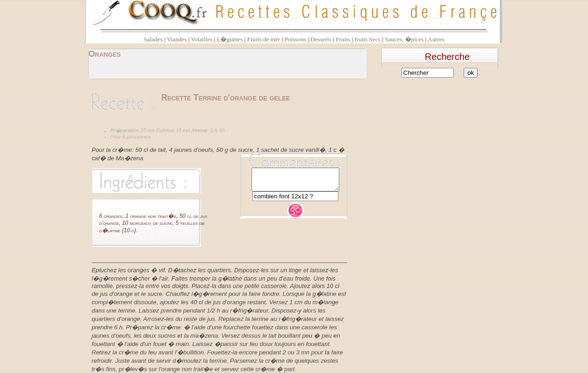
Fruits (343, 39)
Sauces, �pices (404, 39)
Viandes (177, 39)
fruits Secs (368, 39)
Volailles (201, 39)
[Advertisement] (443, 141)
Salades (153, 39)
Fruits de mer (263, 39)
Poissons (295, 39)
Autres (436, 39)
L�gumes (230, 39)
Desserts (321, 39)
